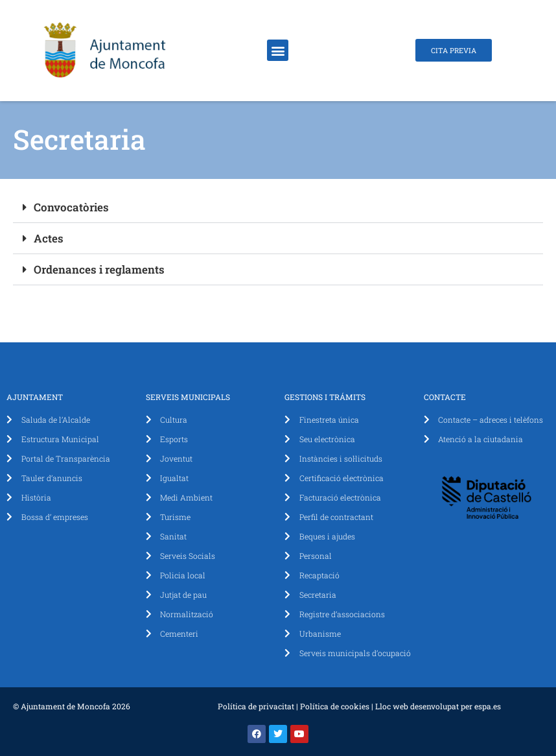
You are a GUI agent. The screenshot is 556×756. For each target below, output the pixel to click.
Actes (49, 238)
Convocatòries (71, 207)
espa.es (488, 706)
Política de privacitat (256, 706)
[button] (278, 50)
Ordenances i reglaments (99, 269)
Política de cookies (335, 706)
